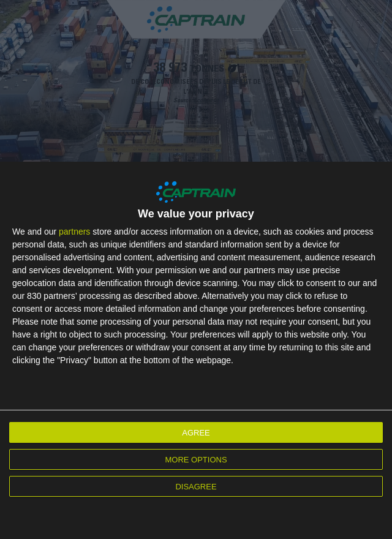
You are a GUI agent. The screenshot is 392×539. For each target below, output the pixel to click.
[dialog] (196, 350)
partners (74, 232)
